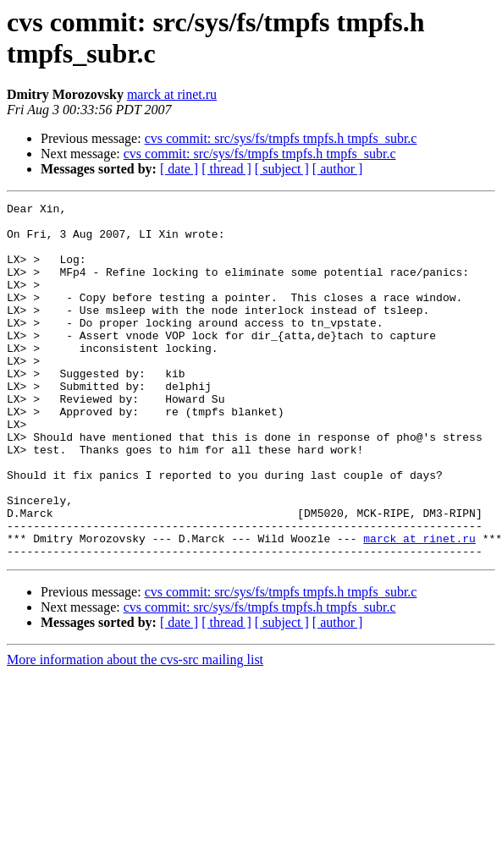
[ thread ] (226, 169)
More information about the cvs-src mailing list (135, 731)
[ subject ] (282, 169)
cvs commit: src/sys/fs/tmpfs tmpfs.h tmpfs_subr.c (281, 138)
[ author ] (338, 169)
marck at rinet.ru (172, 94)
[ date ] (179, 169)
